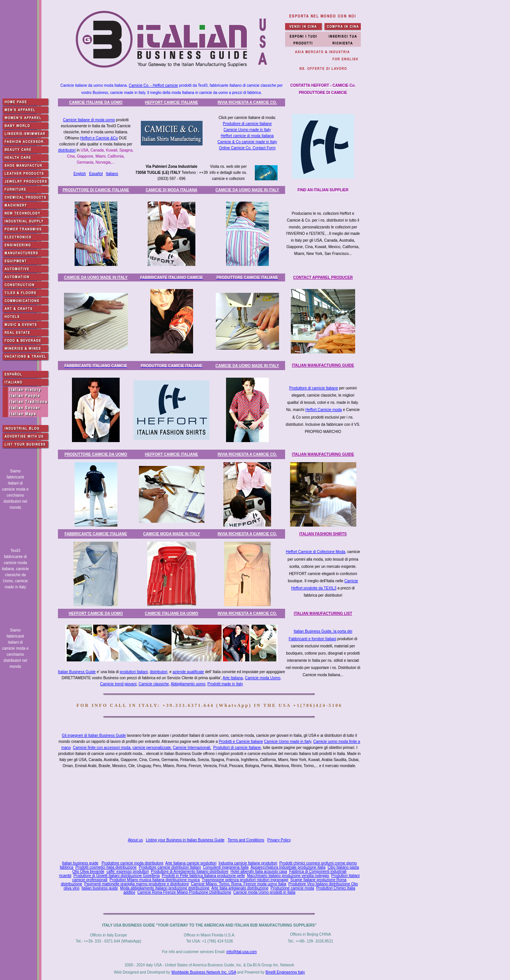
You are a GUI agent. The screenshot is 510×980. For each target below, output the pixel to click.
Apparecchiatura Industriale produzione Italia (288, 867)
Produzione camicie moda (292, 888)
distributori (67, 150)
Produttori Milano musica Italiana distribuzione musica (154, 880)
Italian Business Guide (77, 672)
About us (135, 840)
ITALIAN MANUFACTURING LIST (323, 613)
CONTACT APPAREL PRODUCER (323, 277)
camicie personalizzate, (152, 748)
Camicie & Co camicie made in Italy (247, 142)
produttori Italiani (134, 672)
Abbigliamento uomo (188, 684)
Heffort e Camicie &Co (99, 138)
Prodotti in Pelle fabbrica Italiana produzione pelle (203, 876)
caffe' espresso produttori (128, 871)
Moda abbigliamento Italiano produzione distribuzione (165, 888)
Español (96, 174)
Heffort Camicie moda (324, 410)
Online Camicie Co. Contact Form (247, 148)
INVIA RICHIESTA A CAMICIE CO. (247, 102)
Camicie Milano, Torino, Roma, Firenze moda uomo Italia (239, 884)
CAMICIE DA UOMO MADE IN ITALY (247, 190)
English (80, 174)
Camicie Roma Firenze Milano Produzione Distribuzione (184, 892)
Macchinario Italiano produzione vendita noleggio (288, 876)
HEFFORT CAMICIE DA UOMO (96, 613)
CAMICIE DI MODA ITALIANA (172, 190)
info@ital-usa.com (242, 952)
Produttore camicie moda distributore (132, 863)
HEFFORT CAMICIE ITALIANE (172, 102)
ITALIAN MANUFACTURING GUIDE (323, 365)
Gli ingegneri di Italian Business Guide (94, 735)
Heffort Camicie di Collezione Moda (316, 552)
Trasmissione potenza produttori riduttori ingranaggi (245, 880)
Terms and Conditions (246, 840)
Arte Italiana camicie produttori (191, 863)
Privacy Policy (279, 840)
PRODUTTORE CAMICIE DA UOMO (96, 454)
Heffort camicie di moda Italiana (247, 136)
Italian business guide (80, 863)
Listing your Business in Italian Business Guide (185, 840)
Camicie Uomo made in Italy (247, 130)
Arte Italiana (233, 678)
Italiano (112, 174)
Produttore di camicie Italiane (247, 124)
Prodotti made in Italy (225, 684)
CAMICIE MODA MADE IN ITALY (172, 534)
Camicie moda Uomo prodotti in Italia (264, 892)
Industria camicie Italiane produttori (248, 863)
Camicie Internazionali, (192, 748)
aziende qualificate (188, 672)
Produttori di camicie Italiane (237, 748)
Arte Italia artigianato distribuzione (240, 888)
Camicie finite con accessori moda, (102, 748)
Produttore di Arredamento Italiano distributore (190, 871)
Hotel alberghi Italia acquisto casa (259, 871)
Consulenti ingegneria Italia (226, 867)
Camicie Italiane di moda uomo (89, 120)
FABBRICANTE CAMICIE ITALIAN (96, 534)
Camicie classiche (154, 684)
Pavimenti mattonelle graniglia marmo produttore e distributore (136, 884)
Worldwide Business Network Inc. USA (204, 972)
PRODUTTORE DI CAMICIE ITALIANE (96, 190)
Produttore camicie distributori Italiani (170, 867)
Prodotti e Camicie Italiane (241, 742)
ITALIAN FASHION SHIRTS (323, 534)
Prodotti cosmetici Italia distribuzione (106, 867)
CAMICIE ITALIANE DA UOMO (96, 102)
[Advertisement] (211, 805)
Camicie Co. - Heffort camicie (153, 85)
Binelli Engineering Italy (285, 972)
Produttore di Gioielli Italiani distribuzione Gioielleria (117, 876)
